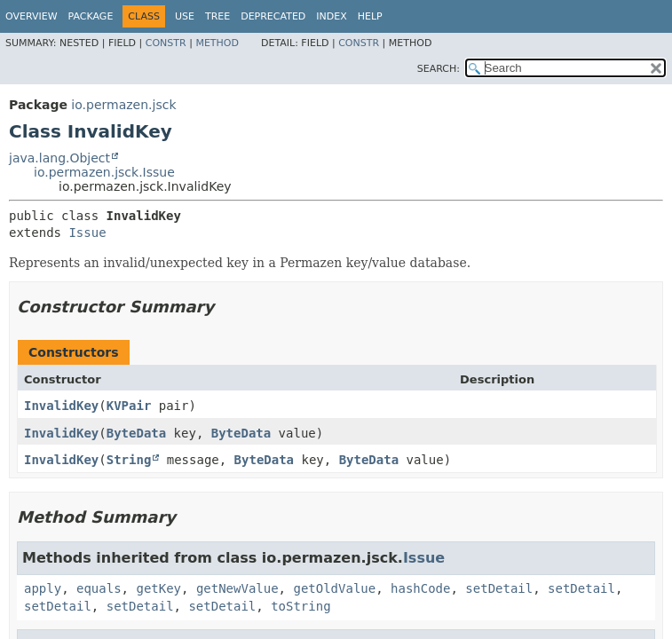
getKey (158, 588)
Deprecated (273, 16)
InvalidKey (61, 406)
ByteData (136, 433)
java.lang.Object (59, 158)
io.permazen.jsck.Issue (104, 172)
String (129, 460)
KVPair (129, 406)
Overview (32, 16)
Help (370, 16)
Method (217, 43)
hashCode (420, 588)
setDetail (499, 588)
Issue (87, 233)
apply (43, 588)
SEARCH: (439, 69)
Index (331, 16)
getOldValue (334, 588)
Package (91, 16)
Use (185, 16)
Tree (217, 16)
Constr (166, 43)
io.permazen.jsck (123, 105)
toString (300, 606)
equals (99, 588)
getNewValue (237, 588)
